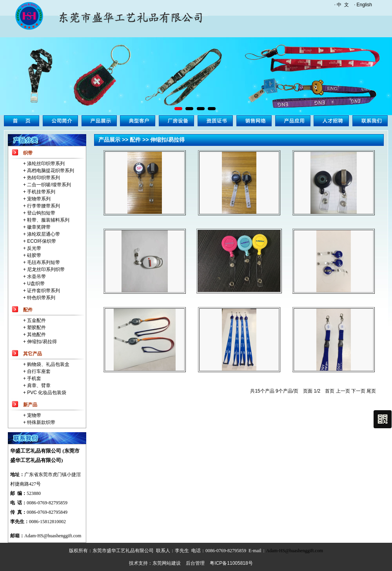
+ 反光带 (32, 248)
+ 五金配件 (34, 320)
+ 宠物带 (32, 415)
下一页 (358, 391)
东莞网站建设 (167, 563)
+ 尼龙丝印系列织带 (44, 269)
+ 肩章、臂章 (37, 386)
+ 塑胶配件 (34, 327)
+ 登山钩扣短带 (39, 213)
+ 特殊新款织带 (39, 422)
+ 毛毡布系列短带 (42, 262)
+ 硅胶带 (32, 255)
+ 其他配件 (34, 335)
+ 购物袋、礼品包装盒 (46, 364)
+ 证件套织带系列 (42, 291)
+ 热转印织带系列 (42, 178)
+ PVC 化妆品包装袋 (45, 393)
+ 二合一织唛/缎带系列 (47, 185)
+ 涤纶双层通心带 (42, 234)
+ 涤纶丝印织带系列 (44, 164)
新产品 (30, 405)
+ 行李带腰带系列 (42, 206)
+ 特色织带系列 (39, 298)
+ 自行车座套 (37, 371)
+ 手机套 (32, 378)
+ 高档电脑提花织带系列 (49, 171)
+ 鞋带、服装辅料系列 (46, 220)
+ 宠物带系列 (37, 199)
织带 (28, 153)
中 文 (343, 5)
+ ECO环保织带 (40, 241)
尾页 (371, 391)
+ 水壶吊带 (34, 276)
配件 (28, 310)
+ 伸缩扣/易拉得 (40, 342)
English (364, 5)
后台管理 (195, 563)
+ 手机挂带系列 (39, 192)
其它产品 (33, 354)
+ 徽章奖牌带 (37, 227)
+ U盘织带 (34, 284)
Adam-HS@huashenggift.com (53, 536)
